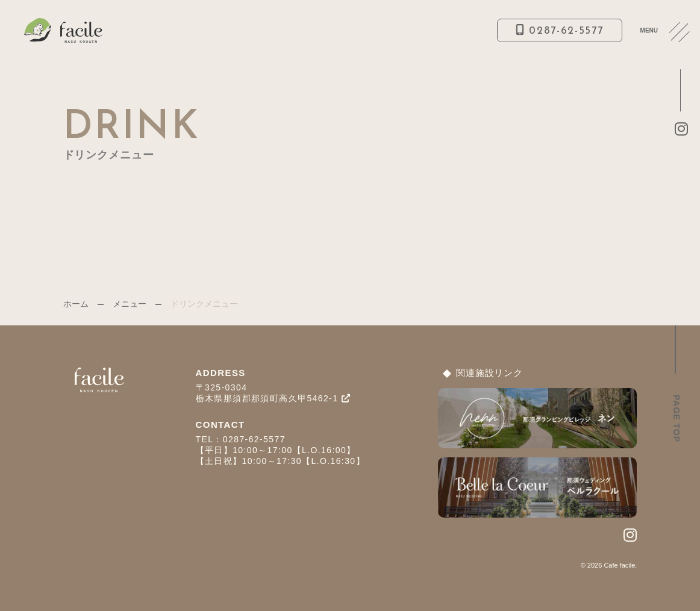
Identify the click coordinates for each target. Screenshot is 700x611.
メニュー (130, 304)
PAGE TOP (677, 418)
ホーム (76, 304)
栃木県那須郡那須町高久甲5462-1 (273, 398)
